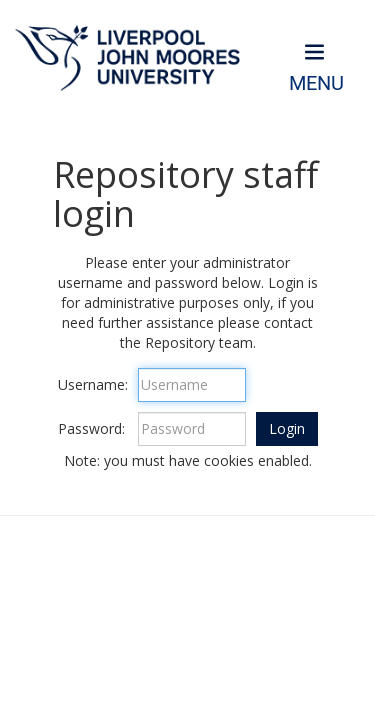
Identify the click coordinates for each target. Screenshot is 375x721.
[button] (287, 429)
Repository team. (200, 342)
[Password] (192, 429)
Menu (316, 83)
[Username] (192, 385)
